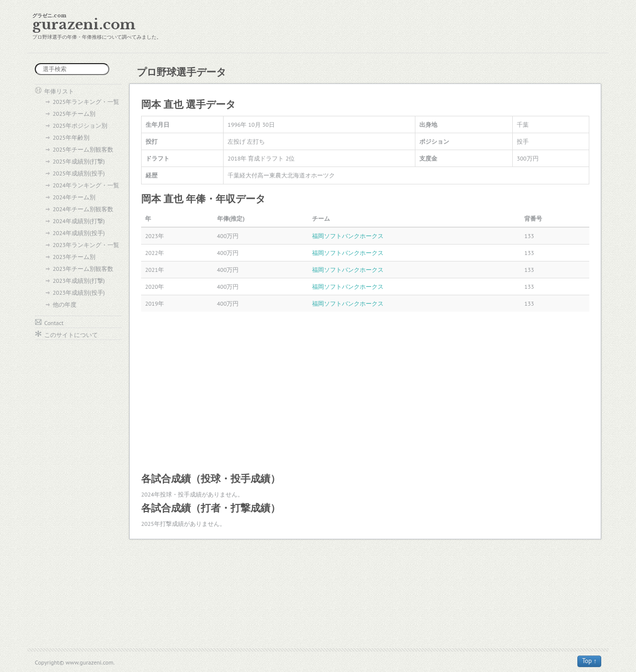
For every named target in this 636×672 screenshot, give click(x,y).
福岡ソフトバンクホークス (348, 236)
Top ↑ (589, 661)
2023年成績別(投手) (79, 293)
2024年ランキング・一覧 (86, 185)
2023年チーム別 (74, 257)
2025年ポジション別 (80, 126)
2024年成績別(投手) (79, 233)
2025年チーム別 (74, 114)
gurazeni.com (84, 25)
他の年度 (65, 304)
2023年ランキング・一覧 (86, 245)
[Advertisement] (365, 391)
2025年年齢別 (71, 137)
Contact (54, 323)
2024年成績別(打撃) (79, 221)
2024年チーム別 (74, 197)
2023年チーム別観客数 (83, 269)
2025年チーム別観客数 (83, 149)
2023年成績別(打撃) (79, 281)
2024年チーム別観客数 (83, 209)
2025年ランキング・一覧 (86, 102)
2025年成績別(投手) (79, 173)
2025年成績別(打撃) (79, 161)
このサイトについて (71, 335)
